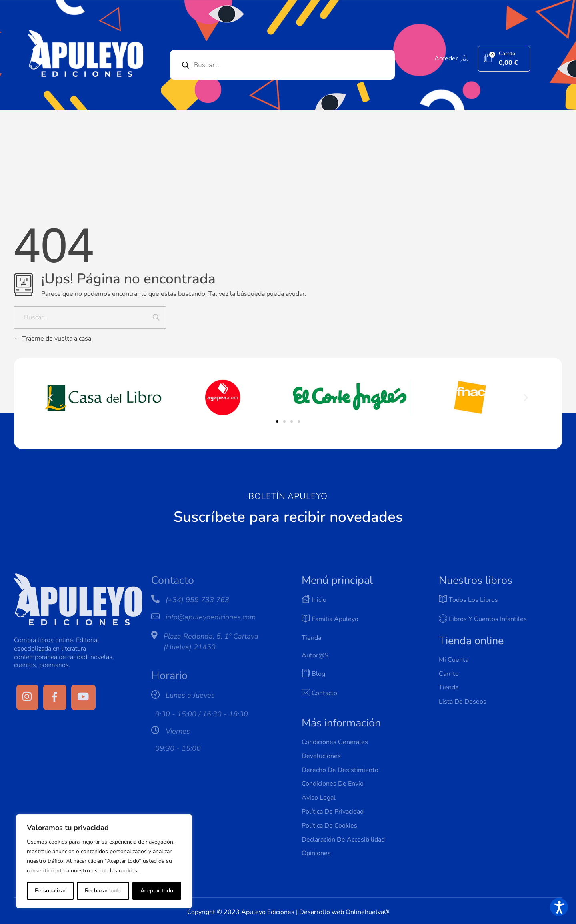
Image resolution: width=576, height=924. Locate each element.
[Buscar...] (90, 317)
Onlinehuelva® (367, 912)
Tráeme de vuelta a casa (53, 339)
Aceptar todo (157, 891)
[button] (51, 397)
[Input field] (156, 318)
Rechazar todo (103, 891)
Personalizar (50, 891)
